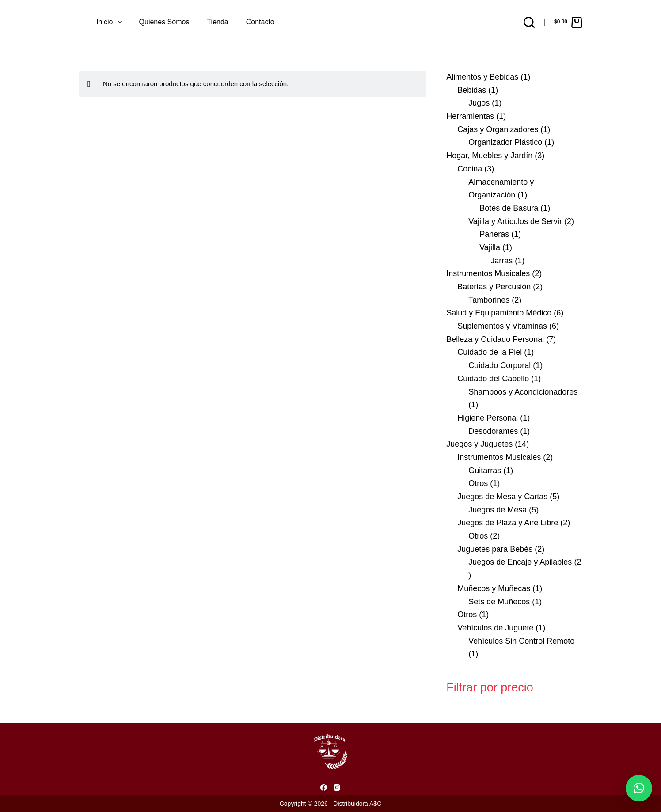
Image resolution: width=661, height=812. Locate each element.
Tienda (217, 22)
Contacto (260, 22)
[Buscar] (529, 22)
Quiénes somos (164, 22)
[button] (639, 788)
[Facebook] (324, 787)
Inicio (111, 22)
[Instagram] (337, 787)
